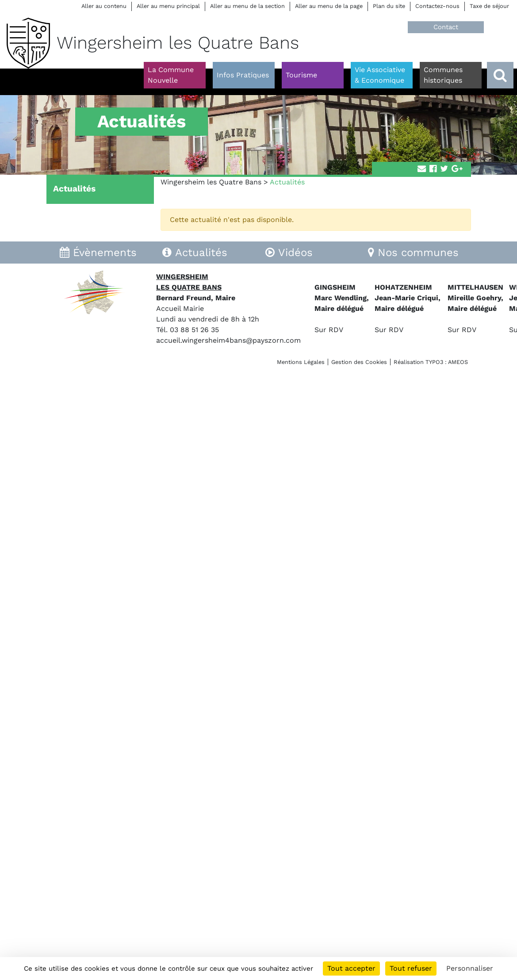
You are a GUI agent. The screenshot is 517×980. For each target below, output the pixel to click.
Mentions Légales (301, 362)
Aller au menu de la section (247, 6)
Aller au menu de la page (329, 6)
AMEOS (458, 362)
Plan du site (389, 6)
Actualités (74, 189)
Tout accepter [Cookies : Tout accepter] (351, 968)
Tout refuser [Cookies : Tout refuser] (411, 968)
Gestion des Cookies (359, 362)
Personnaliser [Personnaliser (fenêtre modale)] (470, 968)
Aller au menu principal (168, 6)
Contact (446, 27)
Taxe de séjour (489, 6)
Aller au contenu (104, 6)
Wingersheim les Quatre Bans (211, 182)
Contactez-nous (437, 6)
